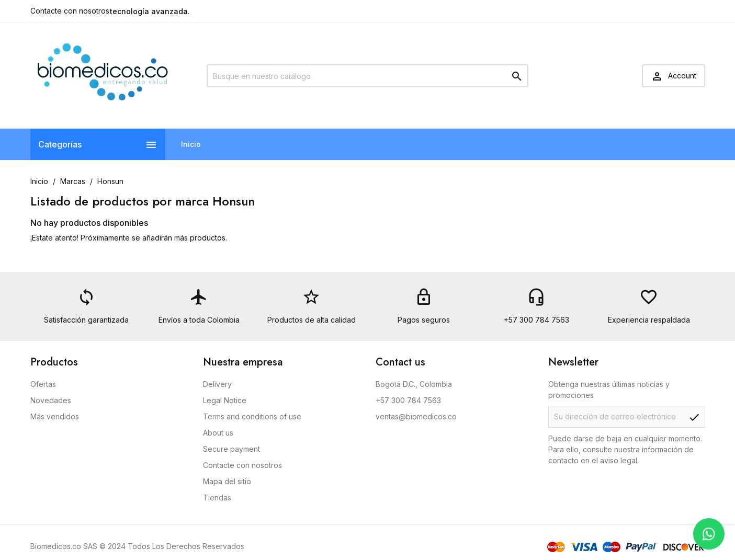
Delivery (217, 384)
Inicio (191, 144)
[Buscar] (367, 76)
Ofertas (43, 384)
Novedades (51, 400)
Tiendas (217, 498)
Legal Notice (225, 400)
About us (218, 433)
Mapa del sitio (227, 481)
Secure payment (231, 449)
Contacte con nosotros (70, 11)
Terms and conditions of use (252, 416)
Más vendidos (55, 416)
